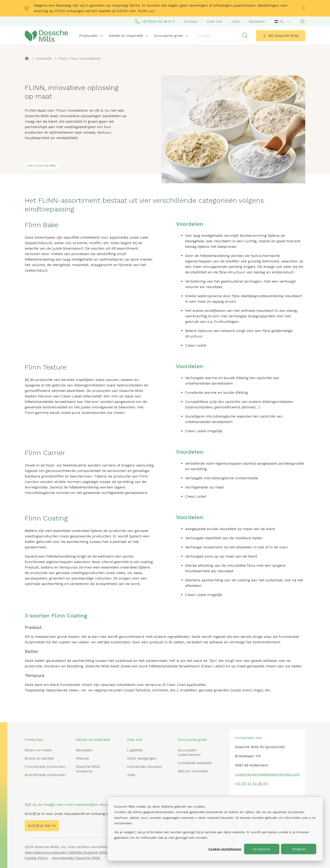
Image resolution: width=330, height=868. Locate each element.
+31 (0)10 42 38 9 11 (155, 22)
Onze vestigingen (142, 758)
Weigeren (299, 849)
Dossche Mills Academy (88, 769)
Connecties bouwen (144, 767)
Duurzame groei (171, 36)
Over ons (214, 21)
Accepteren (262, 849)
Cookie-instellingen (225, 849)
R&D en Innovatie (193, 771)
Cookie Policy (36, 858)
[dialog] (215, 829)
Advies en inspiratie (129, 36)
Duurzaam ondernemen (189, 752)
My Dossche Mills (281, 36)
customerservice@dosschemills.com (267, 774)
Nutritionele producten (45, 775)
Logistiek (135, 750)
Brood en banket (39, 758)
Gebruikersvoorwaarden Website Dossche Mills (66, 852)
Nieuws (82, 758)
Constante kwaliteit (195, 763)
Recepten (257, 21)
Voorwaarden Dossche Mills (76, 858)
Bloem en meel (38, 750)
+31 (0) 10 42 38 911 (252, 783)
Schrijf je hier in (42, 826)
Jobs (235, 21)
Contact (191, 21)
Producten (91, 36)
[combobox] (282, 22)
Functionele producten (45, 767)
